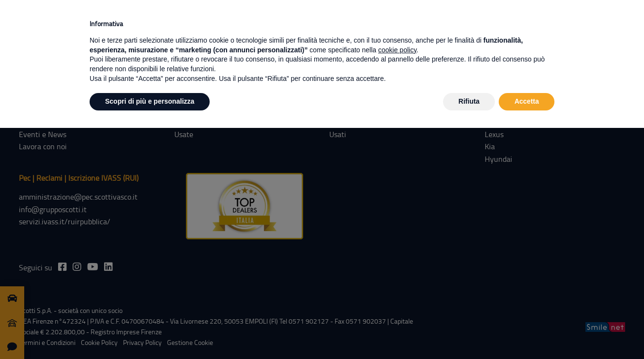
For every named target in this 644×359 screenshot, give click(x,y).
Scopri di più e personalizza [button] (150, 101)
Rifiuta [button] (469, 101)
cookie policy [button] (397, 50)
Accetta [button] (527, 101)
